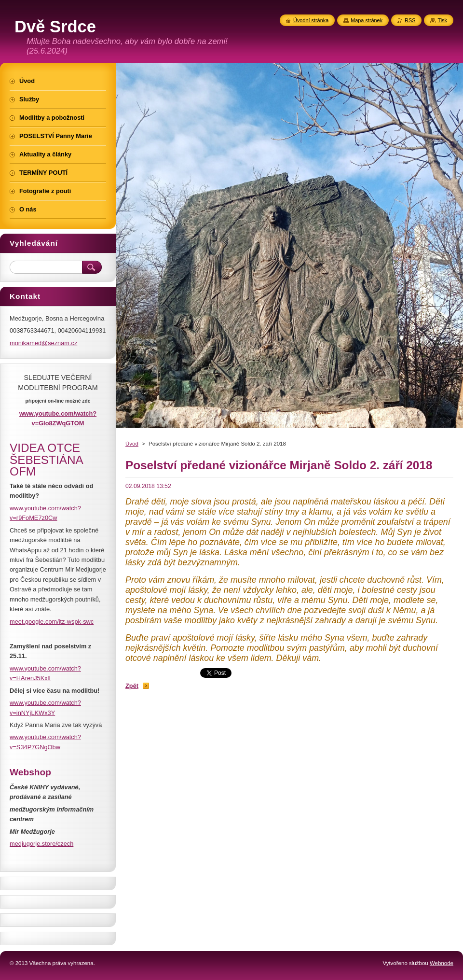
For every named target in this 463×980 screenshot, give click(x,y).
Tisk (442, 20)
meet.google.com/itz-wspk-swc (52, 622)
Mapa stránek (367, 20)
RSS (410, 20)
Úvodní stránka (311, 20)
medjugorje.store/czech (41, 844)
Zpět (132, 686)
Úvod (132, 444)
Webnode (442, 963)
